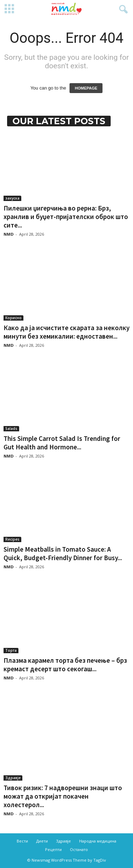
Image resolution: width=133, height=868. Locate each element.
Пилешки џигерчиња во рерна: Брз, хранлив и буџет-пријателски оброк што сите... (66, 217)
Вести (22, 841)
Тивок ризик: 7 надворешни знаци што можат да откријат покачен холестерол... (63, 796)
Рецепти (53, 849)
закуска (12, 198)
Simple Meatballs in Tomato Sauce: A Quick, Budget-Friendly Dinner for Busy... (63, 553)
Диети (42, 841)
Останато (79, 849)
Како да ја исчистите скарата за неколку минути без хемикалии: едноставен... (66, 332)
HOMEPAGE (86, 88)
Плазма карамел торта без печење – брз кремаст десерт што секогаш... (65, 665)
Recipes (12, 539)
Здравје (13, 778)
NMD (9, 234)
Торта (11, 650)
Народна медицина (98, 841)
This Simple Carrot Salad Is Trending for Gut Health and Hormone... (62, 443)
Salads (11, 429)
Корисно (13, 318)
